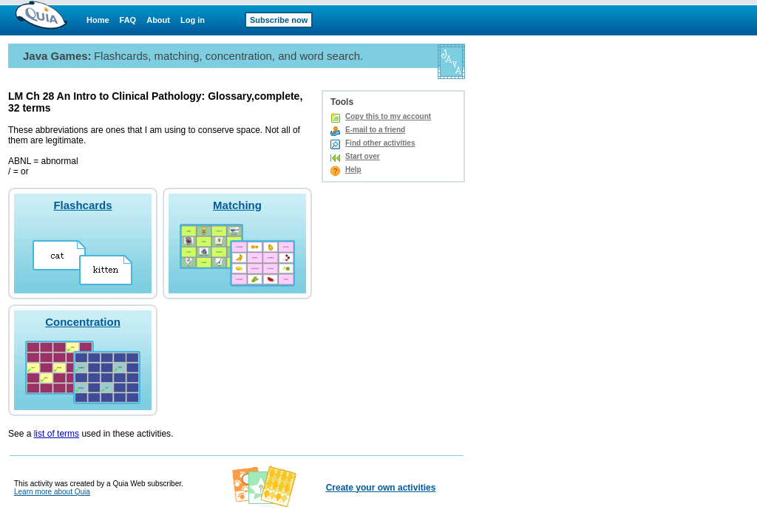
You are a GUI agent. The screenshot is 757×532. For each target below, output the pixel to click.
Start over (363, 156)
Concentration (83, 322)
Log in (193, 20)
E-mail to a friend (375, 130)
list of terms (57, 434)
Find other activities (380, 143)
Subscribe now (279, 20)
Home (98, 20)
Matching (237, 205)
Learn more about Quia (52, 492)
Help (353, 170)
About (158, 20)
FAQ (128, 20)
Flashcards (82, 205)
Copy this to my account (388, 116)
